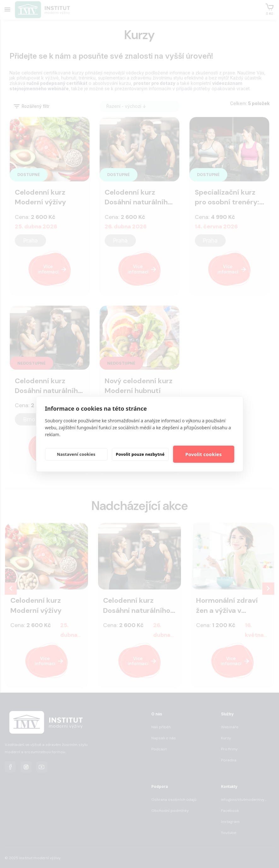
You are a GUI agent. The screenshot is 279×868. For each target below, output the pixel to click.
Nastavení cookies (76, 454)
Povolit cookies (203, 454)
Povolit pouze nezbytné (140, 454)
